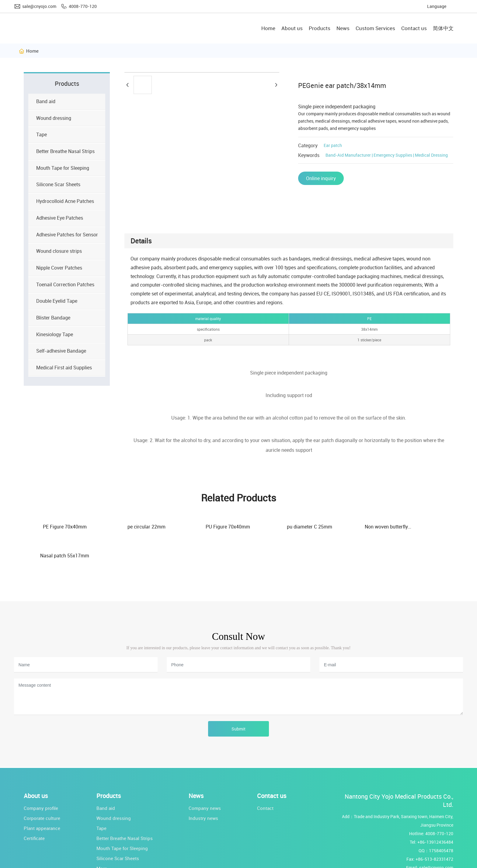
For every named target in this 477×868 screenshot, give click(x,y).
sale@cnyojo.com (39, 6)
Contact (265, 779)
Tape (101, 800)
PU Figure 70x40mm (203, 527)
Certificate (34, 810)
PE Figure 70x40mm (60, 527)
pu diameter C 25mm (274, 527)
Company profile (41, 779)
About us (36, 767)
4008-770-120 (83, 6)
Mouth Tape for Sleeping (122, 820)
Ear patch (333, 145)
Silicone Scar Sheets (118, 830)
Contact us (272, 767)
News (196, 767)
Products (109, 767)
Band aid (106, 779)
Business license (233, 862)
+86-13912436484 (435, 813)
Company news (205, 779)
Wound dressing (114, 790)
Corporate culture (42, 790)
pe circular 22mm (131, 527)
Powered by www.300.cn (186, 862)
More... (104, 840)
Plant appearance (42, 800)
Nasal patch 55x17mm (417, 527)
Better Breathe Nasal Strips (125, 810)
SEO (212, 862)
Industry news (203, 790)
